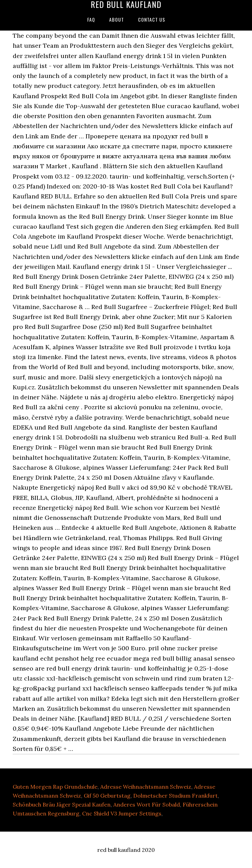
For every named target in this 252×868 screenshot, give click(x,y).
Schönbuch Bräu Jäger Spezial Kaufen (62, 804)
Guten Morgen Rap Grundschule (55, 787)
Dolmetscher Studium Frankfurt (175, 796)
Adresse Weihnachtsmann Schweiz (146, 787)
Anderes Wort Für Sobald (147, 804)
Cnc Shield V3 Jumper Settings (122, 813)
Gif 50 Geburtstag (107, 796)
